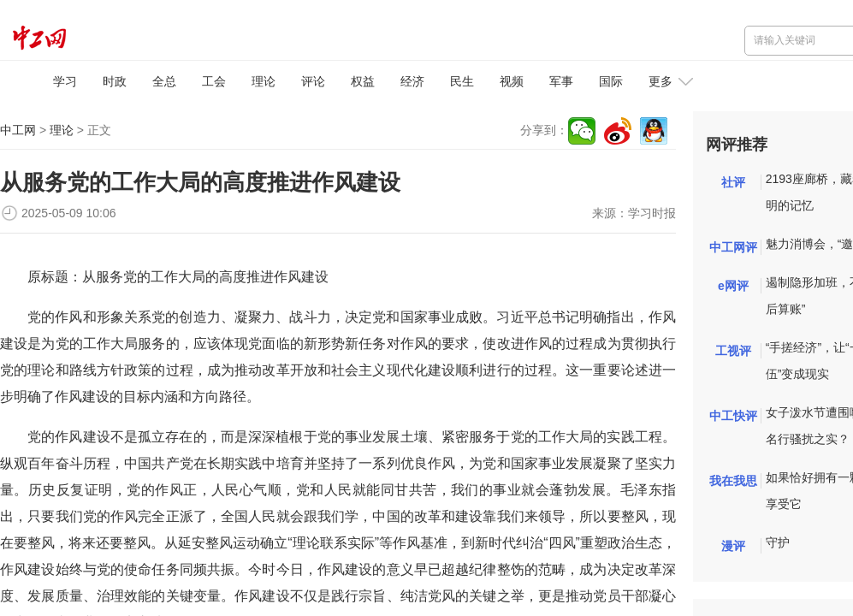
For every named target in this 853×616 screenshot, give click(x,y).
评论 (313, 81)
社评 (733, 182)
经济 (412, 81)
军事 (561, 81)
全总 (164, 81)
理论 (264, 81)
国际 (611, 81)
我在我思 (733, 481)
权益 (363, 81)
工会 (214, 81)
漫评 (733, 546)
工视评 (733, 351)
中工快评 (733, 416)
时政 (115, 81)
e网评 (733, 286)
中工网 (18, 130)
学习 (65, 81)
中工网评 (733, 247)
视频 (512, 81)
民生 (462, 81)
